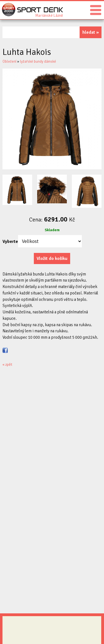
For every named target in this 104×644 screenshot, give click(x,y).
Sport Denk (49, 15)
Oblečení (9, 62)
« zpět (7, 364)
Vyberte (10, 241)
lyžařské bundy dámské (38, 62)
